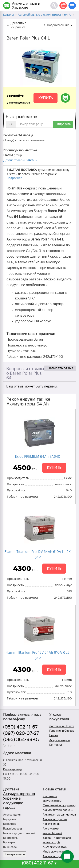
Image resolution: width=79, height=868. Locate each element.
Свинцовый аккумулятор (59, 805)
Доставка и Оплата (62, 726)
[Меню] (72, 6)
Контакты (56, 745)
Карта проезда (13, 769)
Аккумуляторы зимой (57, 856)
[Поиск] (54, 6)
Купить (46, 98)
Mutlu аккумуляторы (56, 852)
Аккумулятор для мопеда (59, 815)
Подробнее (14, 178)
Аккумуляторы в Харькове (26, 5)
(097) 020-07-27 (21, 733)
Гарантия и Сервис (62, 731)
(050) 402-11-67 (20, 727)
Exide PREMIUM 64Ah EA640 (38, 457)
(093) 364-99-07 (21, 740)
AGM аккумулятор (55, 847)
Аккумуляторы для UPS (58, 810)
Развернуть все (15, 854)
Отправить (63, 124)
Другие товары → (20, 160)
